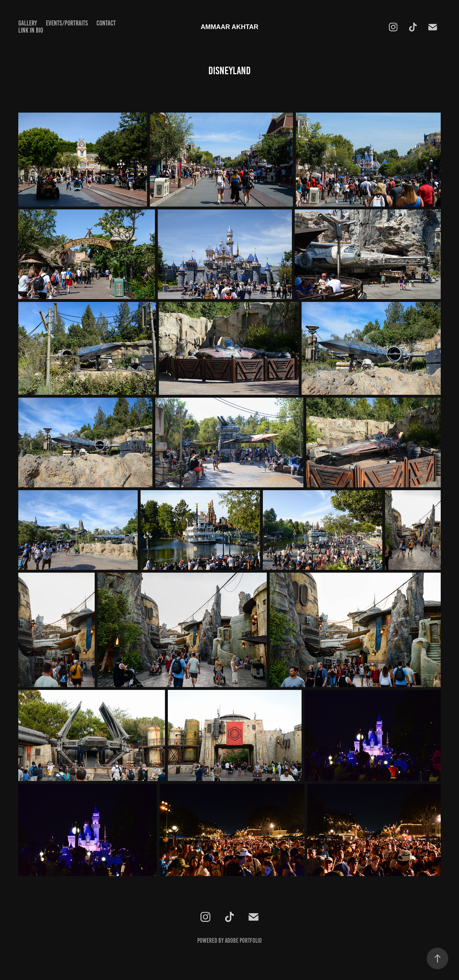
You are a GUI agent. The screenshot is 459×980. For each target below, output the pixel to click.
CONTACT (106, 23)
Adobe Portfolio (243, 941)
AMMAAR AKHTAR (230, 27)
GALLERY (28, 23)
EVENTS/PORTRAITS (67, 23)
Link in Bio (31, 30)
